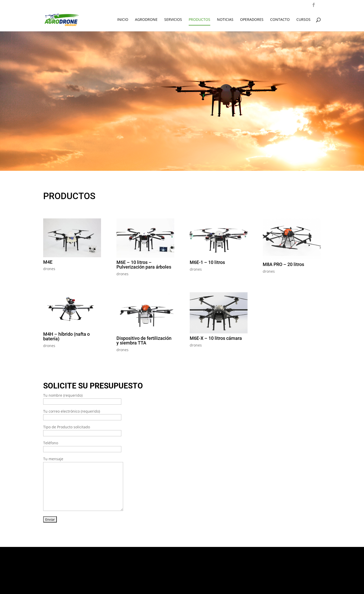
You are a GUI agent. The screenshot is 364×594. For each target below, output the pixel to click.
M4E (48, 262)
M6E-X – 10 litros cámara (216, 338)
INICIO (123, 20)
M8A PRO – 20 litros (283, 264)
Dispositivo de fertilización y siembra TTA (144, 340)
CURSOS (303, 20)
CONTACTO (280, 20)
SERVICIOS (173, 20)
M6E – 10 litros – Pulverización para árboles (144, 265)
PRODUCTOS (199, 20)
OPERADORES (252, 20)
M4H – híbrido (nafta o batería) (66, 336)
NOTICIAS (225, 20)
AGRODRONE (146, 20)
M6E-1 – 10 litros (207, 262)
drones (49, 269)
